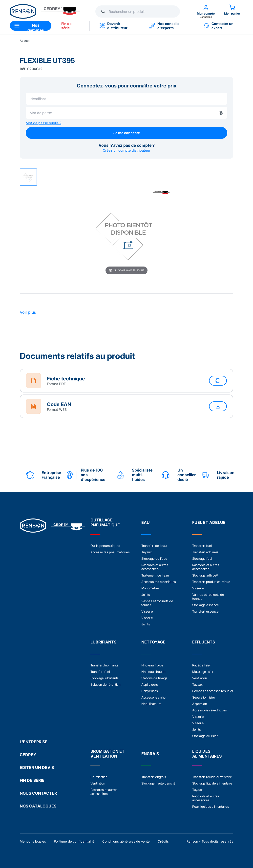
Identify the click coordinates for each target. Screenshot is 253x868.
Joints (146, 595)
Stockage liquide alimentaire (212, 783)
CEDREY (28, 755)
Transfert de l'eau (154, 546)
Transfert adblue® (205, 552)
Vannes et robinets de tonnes (157, 603)
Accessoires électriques (159, 582)
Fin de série (66, 26)
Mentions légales (33, 841)
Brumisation (99, 777)
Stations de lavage (154, 678)
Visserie (147, 611)
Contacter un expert (219, 26)
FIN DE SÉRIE (32, 780)
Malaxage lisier (203, 672)
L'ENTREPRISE (34, 742)
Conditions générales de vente (126, 841)
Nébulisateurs (151, 704)
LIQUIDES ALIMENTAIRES (207, 754)
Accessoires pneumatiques (110, 552)
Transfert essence (205, 611)
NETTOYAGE (153, 642)
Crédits (163, 841)
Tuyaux (147, 552)
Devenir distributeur (114, 26)
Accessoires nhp (153, 697)
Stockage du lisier (205, 736)
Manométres (150, 588)
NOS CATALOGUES (38, 806)
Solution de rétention (105, 684)
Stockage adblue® (205, 575)
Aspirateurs (150, 684)
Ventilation (200, 678)
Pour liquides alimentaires (211, 806)
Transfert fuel (202, 546)
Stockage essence (206, 605)
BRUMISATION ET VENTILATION (107, 754)
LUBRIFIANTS (103, 642)
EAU (146, 522)
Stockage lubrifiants (105, 678)
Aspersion (200, 704)
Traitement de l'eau (155, 575)
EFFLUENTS (204, 642)
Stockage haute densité (158, 783)
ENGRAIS (150, 754)
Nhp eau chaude (153, 672)
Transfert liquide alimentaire (212, 777)
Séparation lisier (204, 697)
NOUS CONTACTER (38, 793)
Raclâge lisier (201, 665)
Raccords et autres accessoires (155, 567)
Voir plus (28, 312)
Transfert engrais (154, 777)
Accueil (25, 41)
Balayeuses (150, 691)
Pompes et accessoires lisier (213, 691)
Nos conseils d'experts (164, 26)
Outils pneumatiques (105, 546)
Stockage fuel (202, 558)
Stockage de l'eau (154, 558)
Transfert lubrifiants (104, 665)
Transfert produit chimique (211, 582)
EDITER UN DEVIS (37, 767)
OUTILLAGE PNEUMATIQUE (105, 522)
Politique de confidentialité (74, 841)
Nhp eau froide (152, 665)
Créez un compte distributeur (126, 150)
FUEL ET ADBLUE (209, 522)
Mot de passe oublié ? (43, 123)
